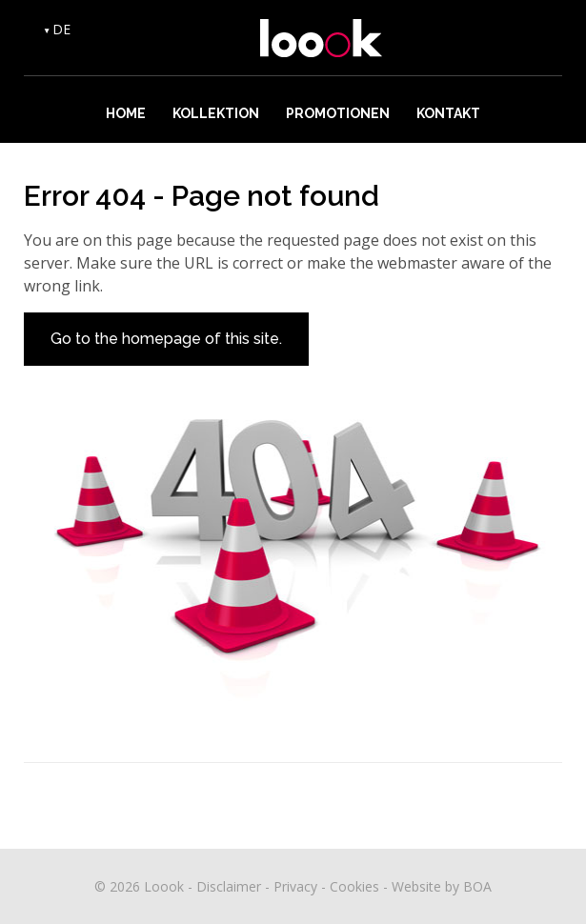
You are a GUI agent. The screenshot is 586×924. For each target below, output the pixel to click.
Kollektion (216, 113)
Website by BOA (442, 886)
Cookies (354, 886)
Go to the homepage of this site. (166, 339)
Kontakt (448, 113)
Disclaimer (229, 886)
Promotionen (338, 113)
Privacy (295, 886)
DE (61, 29)
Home (126, 113)
